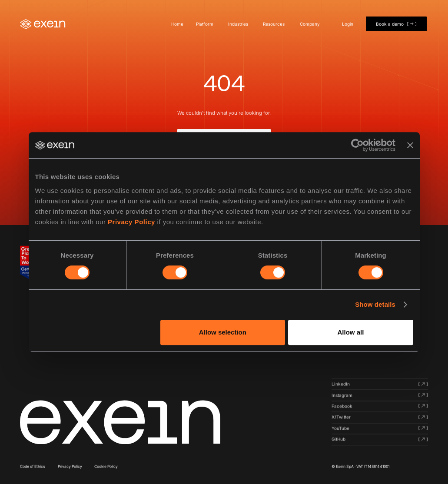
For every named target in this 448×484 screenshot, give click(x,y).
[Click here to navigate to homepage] (120, 422)
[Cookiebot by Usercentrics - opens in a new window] (357, 145)
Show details (375, 304)
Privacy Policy (131, 222)
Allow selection (223, 332)
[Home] (43, 24)
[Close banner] (410, 145)
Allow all (351, 332)
